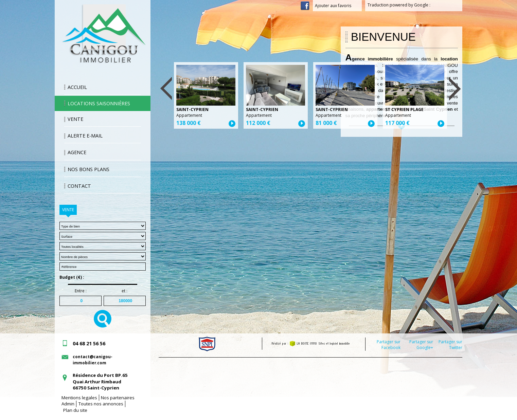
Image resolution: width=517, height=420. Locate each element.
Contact (79, 186)
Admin (68, 404)
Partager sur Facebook (389, 345)
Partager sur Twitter (450, 345)
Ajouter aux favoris (337, 6)
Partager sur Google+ (421, 345)
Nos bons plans (88, 169)
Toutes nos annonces (101, 404)
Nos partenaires (118, 398)
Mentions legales (79, 398)
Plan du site (75, 410)
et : (124, 291)
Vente (75, 119)
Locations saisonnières (99, 103)
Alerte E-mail (85, 136)
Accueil (77, 87)
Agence (77, 152)
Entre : (81, 291)
